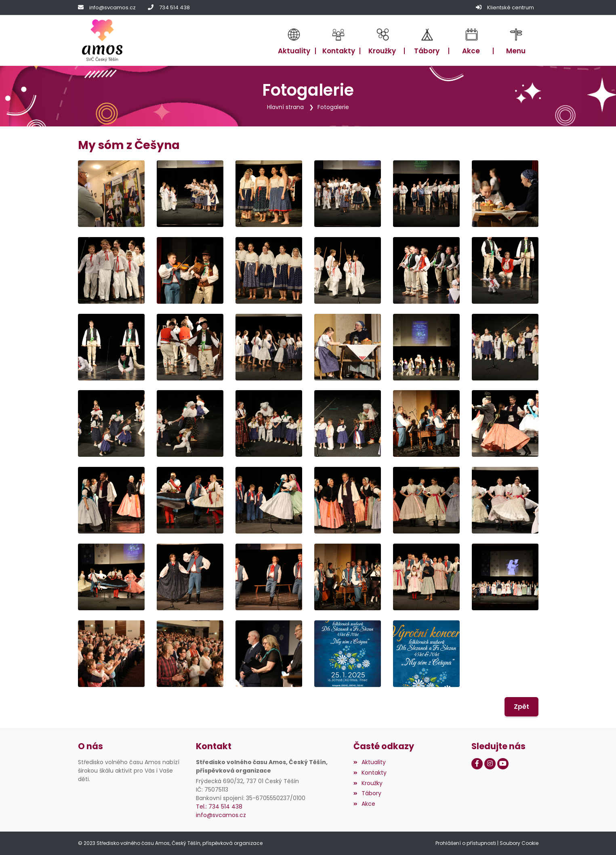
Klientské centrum (511, 7)
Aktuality (370, 762)
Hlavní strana (285, 107)
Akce (364, 804)
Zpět (521, 707)
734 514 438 (174, 7)
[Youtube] (503, 764)
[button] (516, 41)
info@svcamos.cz (112, 7)
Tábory (367, 793)
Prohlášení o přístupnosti (466, 843)
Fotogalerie (333, 107)
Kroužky (368, 783)
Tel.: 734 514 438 (219, 806)
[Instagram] (490, 764)
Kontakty (370, 772)
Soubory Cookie (519, 843)
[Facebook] (477, 764)
